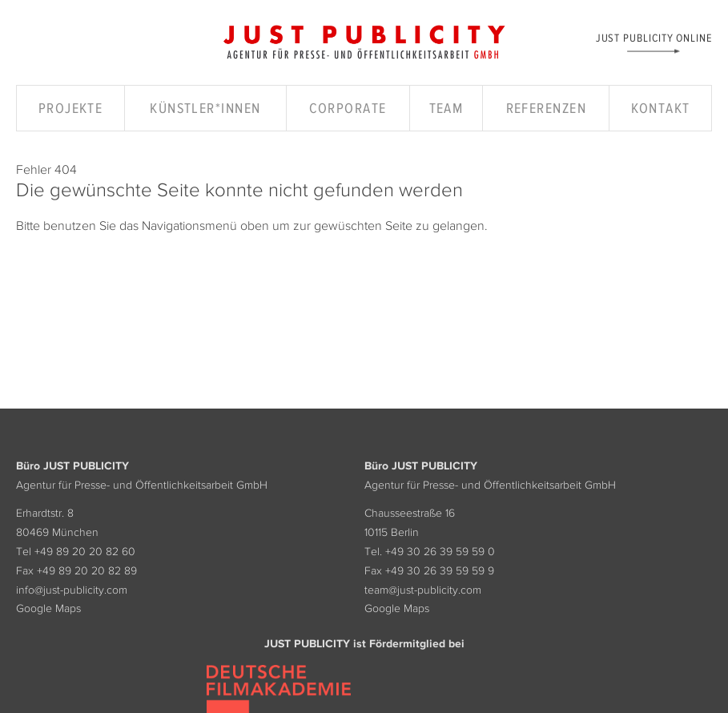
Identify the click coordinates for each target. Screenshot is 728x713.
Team (446, 108)
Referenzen (546, 108)
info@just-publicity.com (72, 590)
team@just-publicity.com (423, 590)
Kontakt (661, 108)
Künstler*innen (205, 108)
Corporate (348, 108)
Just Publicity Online (654, 37)
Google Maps (48, 608)
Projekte (71, 108)
